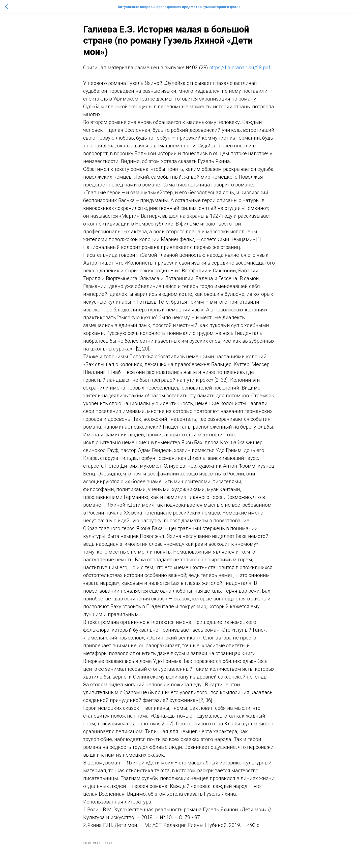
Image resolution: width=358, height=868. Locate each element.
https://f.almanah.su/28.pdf (240, 68)
